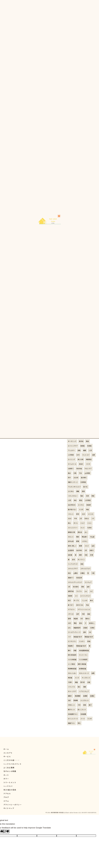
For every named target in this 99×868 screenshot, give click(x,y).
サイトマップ (9, 808)
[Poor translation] (6, 831)
